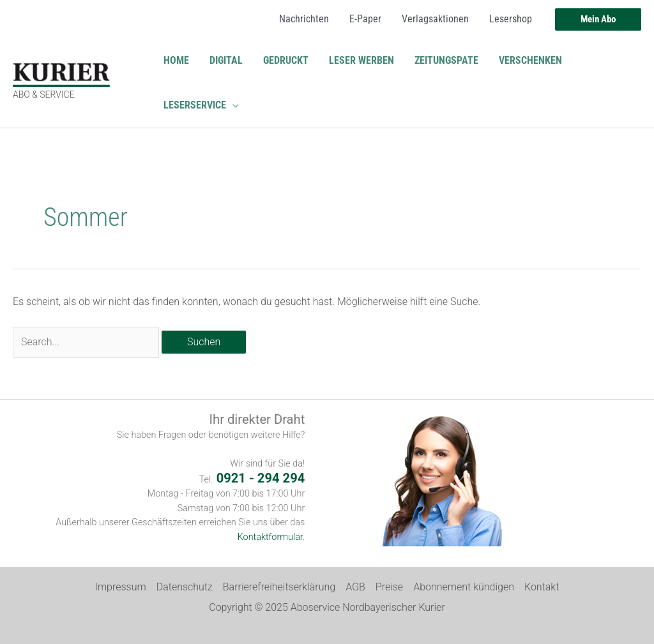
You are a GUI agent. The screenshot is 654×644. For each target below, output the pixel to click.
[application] (232, 105)
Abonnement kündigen (464, 587)
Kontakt (542, 587)
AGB (355, 587)
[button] (598, 19)
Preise (389, 587)
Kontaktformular (270, 537)
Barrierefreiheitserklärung (279, 587)
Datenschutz (185, 587)
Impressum (121, 587)
